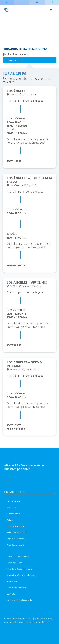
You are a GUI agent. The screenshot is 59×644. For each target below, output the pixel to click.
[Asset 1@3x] (29, 9)
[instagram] (8, 481)
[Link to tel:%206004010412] (6, 10)
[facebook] (5, 481)
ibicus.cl (45, 622)
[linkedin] (11, 481)
